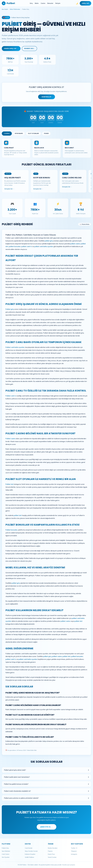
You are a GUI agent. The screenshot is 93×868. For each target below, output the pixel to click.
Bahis (37, 3)
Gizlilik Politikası (29, 857)
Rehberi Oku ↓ (29, 48)
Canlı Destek (29, 848)
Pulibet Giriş (5, 848)
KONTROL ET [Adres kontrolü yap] (47, 97)
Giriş (31, 3)
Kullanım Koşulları (30, 854)
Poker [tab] (46, 133)
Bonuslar (50, 3)
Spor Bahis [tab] (19, 133)
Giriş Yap (86, 3)
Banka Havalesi (53, 848)
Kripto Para (51, 854)
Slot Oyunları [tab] (33, 133)
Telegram (74, 851)
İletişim (58, 3)
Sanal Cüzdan (52, 857)
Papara (50, 851)
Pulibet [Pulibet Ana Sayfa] (8, 3)
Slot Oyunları (6, 857)
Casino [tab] (7, 133)
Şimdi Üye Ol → (46, 827)
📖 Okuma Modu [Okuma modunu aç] (85, 224)
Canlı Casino (6, 854)
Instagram (74, 854)
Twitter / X (74, 848)
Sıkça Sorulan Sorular (31, 851)
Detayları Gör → (9, 189)
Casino (43, 3)
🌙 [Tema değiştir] (77, 3)
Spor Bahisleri (6, 851)
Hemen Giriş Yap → (11, 48)
